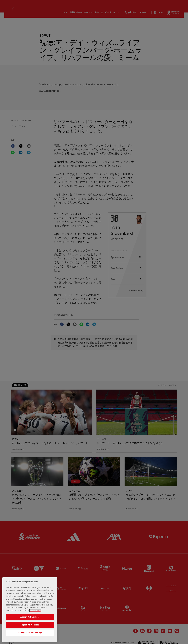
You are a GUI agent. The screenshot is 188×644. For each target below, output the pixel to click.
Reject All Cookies (30, 634)
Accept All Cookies (30, 626)
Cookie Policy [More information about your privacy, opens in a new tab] (35, 619)
